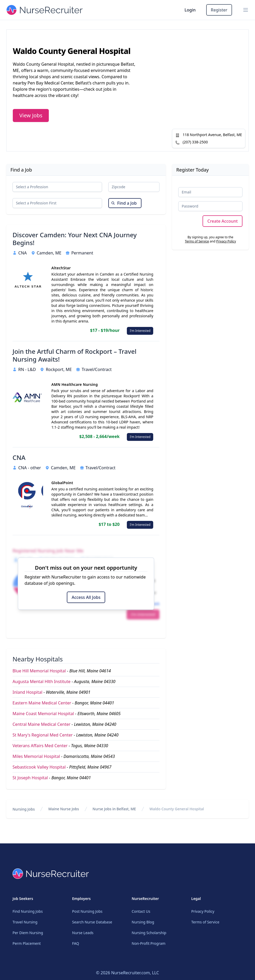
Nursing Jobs (24, 809)
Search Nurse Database (92, 922)
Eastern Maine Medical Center (42, 703)
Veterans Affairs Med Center (40, 746)
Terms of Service (197, 241)
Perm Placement (27, 943)
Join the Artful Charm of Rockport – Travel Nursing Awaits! (75, 355)
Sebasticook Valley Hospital (39, 767)
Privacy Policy (226, 241)
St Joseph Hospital (30, 778)
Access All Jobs (86, 597)
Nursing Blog (143, 922)
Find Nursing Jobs (28, 911)
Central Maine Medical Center (41, 724)
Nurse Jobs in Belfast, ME (114, 809)
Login (190, 10)
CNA (19, 458)
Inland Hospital (27, 692)
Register (219, 10)
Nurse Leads (83, 933)
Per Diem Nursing (28, 933)
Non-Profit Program (149, 943)
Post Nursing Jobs (87, 911)
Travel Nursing (25, 922)
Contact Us (141, 911)
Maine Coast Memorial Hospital (43, 714)
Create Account (223, 221)
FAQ (76, 943)
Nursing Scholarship (149, 933)
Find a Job (124, 203)
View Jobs (31, 115)
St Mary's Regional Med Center (43, 735)
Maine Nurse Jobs (64, 809)
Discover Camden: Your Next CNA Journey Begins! (75, 239)
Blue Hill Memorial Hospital (39, 671)
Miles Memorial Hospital (36, 756)
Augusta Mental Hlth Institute (41, 681)
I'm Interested (140, 331)
